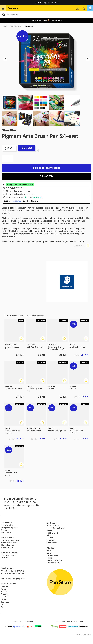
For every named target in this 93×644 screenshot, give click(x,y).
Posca (50, 558)
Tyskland (5, 602)
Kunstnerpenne (15, 26)
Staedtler (9, 130)
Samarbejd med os (9, 543)
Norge (4, 589)
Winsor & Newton (55, 560)
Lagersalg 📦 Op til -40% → (46, 20)
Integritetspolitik (8, 555)
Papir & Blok (52, 533)
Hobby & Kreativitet (56, 528)
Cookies (5, 557)
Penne (5, 26)
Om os (4, 530)
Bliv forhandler (7, 545)
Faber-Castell (53, 555)
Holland (4, 599)
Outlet (50, 538)
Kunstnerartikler (54, 525)
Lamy (49, 553)
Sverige (4, 586)
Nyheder (51, 540)
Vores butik (6, 533)
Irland (3, 597)
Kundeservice (7, 525)
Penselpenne (28, 26)
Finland (4, 592)
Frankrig (5, 594)
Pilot (49, 550)
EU (2, 607)
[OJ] (46, 14)
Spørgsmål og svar (9, 528)
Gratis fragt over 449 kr (46, 3)
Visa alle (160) (53, 563)
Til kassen (46, 176)
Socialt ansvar (7, 547)
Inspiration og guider (10, 540)
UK (2, 605)
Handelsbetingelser (10, 552)
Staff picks (52, 543)
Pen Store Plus (7, 538)
